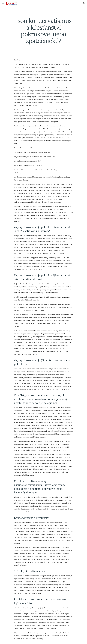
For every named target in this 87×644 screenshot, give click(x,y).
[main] (43, 31)
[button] (3, 3)
